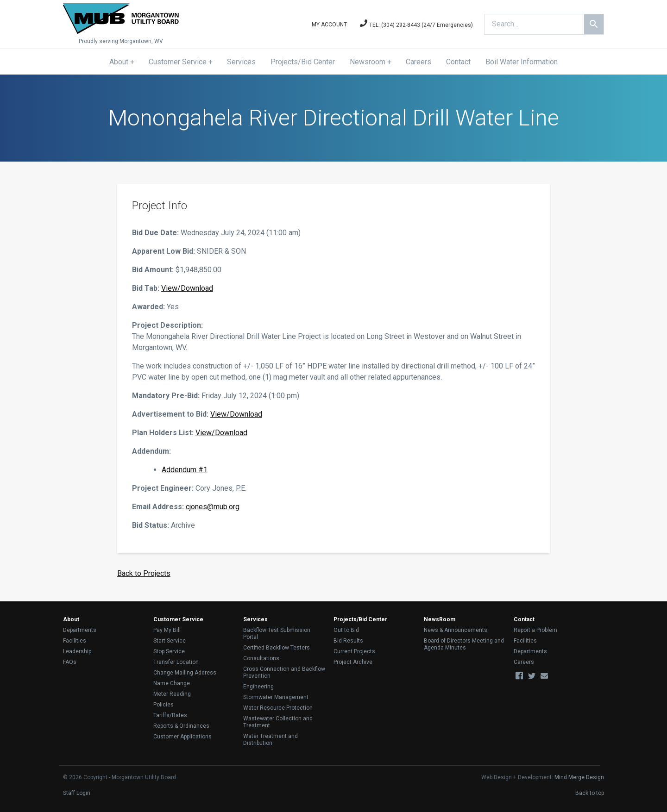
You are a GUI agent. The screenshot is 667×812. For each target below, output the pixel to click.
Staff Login (77, 793)
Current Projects (354, 651)
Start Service (170, 641)
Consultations (261, 658)
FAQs (70, 662)
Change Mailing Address (185, 673)
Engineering (258, 687)
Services (241, 62)
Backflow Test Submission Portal (277, 634)
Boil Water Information (522, 62)
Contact (458, 62)
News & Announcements (456, 630)
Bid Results (348, 641)
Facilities (75, 641)
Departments (80, 630)
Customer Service (178, 62)
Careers (418, 62)
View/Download (187, 288)
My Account (329, 25)
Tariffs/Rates (170, 715)
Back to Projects (144, 573)
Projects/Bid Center (303, 62)
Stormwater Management (276, 697)
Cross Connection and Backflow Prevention (284, 672)
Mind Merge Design (579, 777)
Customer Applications (182, 737)
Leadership (77, 651)
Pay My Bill (167, 630)
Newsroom (368, 62)
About (119, 62)
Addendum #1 (185, 470)
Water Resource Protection (278, 708)
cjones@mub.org (213, 507)
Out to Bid (346, 630)
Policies (164, 705)
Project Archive (353, 662)
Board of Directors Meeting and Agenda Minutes (464, 644)
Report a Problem (535, 630)
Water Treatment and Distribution (271, 740)
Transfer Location (176, 662)
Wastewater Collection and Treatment (278, 722)
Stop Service (169, 651)
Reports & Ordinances (181, 726)
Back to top (590, 793)
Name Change (172, 683)
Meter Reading (172, 694)
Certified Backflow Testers (277, 648)
